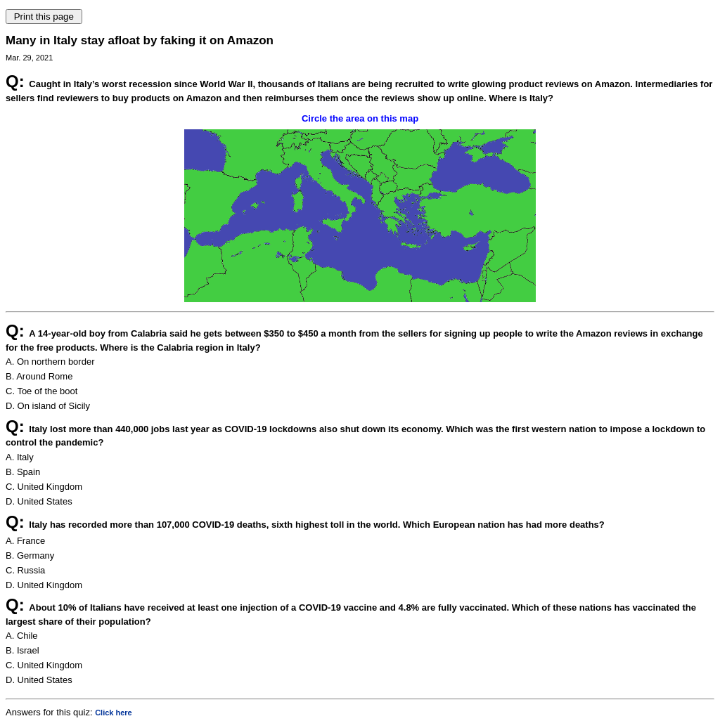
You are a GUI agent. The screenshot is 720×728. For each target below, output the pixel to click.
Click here (114, 713)
